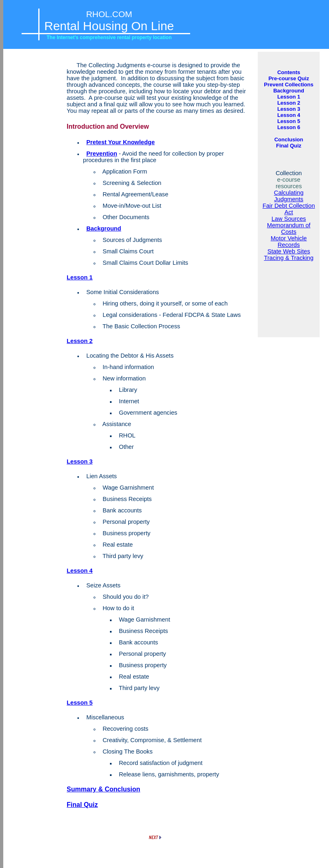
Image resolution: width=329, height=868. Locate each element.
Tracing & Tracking (289, 258)
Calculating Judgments (289, 196)
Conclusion (289, 140)
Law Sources (289, 219)
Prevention (102, 154)
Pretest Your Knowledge (121, 142)
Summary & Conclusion (103, 789)
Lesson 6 (289, 127)
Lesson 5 (80, 703)
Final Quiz (82, 805)
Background (104, 229)
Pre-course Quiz (289, 78)
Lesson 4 (80, 571)
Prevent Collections (288, 85)
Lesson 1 (80, 277)
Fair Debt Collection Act (289, 209)
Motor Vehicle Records (289, 242)
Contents (289, 72)
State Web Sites (289, 251)
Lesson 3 (80, 461)
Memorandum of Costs (289, 229)
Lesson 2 (80, 341)
